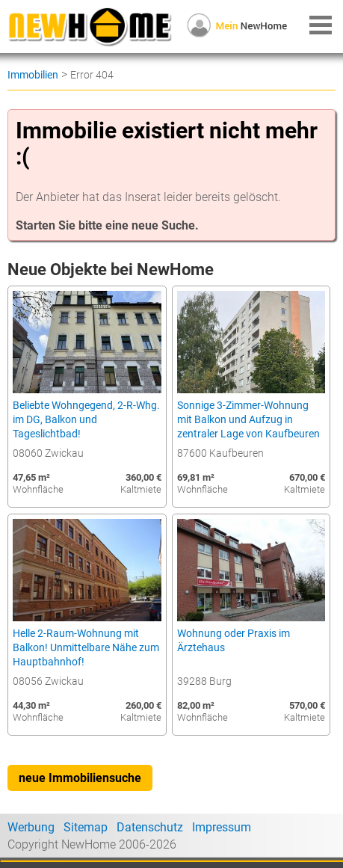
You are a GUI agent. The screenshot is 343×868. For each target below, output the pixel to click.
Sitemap (86, 827)
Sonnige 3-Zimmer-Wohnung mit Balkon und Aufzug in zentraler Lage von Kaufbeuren (248, 420)
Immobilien (33, 75)
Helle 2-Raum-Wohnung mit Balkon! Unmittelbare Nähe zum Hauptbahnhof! (86, 648)
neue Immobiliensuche (80, 778)
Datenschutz (150, 827)
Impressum (222, 827)
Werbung (31, 827)
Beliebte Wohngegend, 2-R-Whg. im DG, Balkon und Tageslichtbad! (86, 420)
